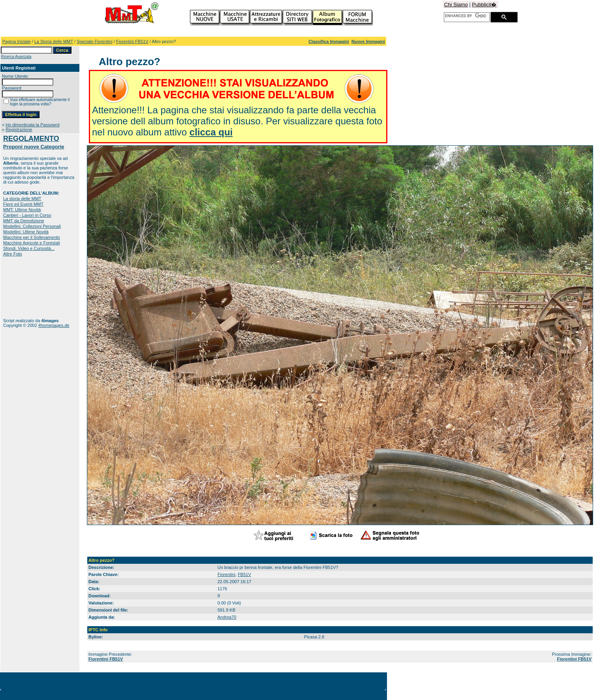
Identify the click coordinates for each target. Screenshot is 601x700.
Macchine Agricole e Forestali (32, 243)
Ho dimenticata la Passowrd (32, 125)
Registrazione (19, 129)
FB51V (244, 574)
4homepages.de (54, 325)
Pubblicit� (484, 5)
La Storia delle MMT (54, 41)
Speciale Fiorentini (95, 41)
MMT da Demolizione (24, 221)
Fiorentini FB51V (132, 41)
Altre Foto (13, 254)
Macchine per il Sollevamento (32, 237)
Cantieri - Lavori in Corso (27, 215)
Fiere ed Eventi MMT (23, 204)
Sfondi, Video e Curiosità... (29, 248)
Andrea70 (227, 617)
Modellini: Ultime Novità (26, 232)
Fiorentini (226, 574)
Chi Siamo (456, 5)
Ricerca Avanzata (16, 57)
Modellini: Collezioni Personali (32, 226)
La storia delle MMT (22, 199)
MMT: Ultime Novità (22, 210)
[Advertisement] (28, 287)
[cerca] (465, 16)
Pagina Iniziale (17, 41)
